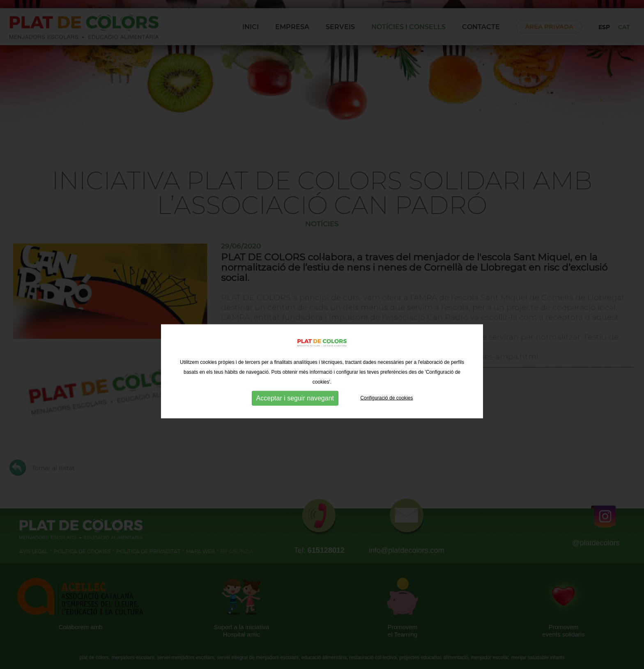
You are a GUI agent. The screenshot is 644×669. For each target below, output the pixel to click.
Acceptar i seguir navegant (295, 411)
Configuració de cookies (386, 411)
